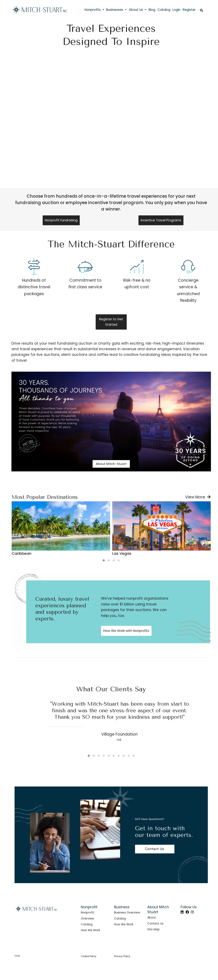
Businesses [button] (115, 10)
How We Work (91, 930)
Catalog (87, 924)
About (152, 918)
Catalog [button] (164, 10)
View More (198, 497)
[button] (104, 560)
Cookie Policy (89, 956)
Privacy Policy (122, 956)
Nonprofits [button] (93, 10)
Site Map (153, 929)
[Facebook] (187, 912)
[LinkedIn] (182, 912)
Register (189, 10)
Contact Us (155, 924)
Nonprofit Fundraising (61, 220)
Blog (152, 10)
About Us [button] (136, 10)
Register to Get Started (111, 322)
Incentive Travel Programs (161, 220)
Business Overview (127, 913)
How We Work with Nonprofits (126, 631)
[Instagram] (192, 912)
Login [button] (176, 10)
